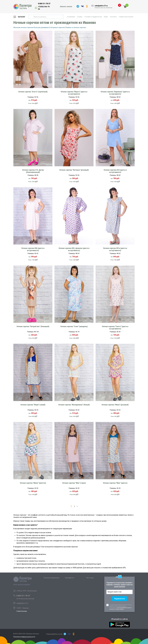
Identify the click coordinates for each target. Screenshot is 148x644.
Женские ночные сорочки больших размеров (31, 27)
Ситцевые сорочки (57, 27)
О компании (71, 17)
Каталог (22, 17)
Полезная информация (52, 578)
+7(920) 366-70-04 (44, 8)
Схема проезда (22, 611)
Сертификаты (70, 578)
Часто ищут (90, 578)
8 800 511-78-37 (44, 4)
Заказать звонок (66, 7)
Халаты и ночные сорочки (76, 27)
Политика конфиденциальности (24, 637)
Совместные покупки (126, 17)
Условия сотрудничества (93, 17)
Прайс (106, 17)
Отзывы (80, 17)
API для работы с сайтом (119, 619)
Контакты (113, 17)
